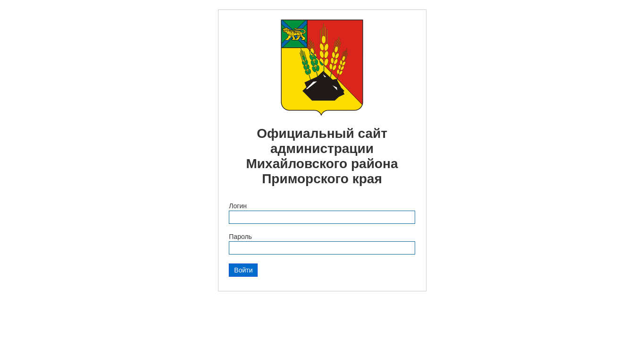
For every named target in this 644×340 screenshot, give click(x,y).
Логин (238, 206)
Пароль (240, 237)
